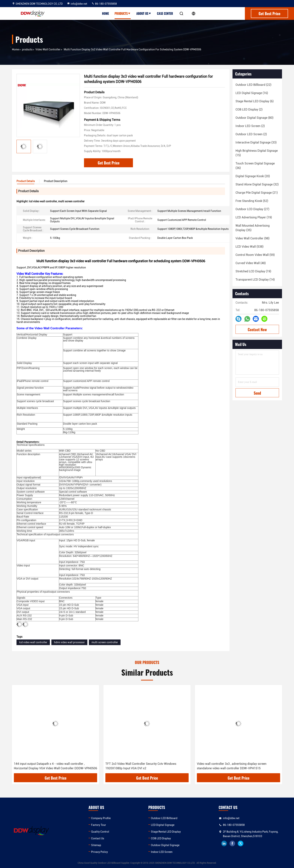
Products (123, 13)
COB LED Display (161, 838)
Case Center (165, 13)
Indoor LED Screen (162, 852)
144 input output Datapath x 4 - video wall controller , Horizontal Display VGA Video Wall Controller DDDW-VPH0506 (55, 766)
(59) (255, 255)
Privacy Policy (99, 852)
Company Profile (101, 818)
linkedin (224, 843)
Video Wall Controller (48, 49)
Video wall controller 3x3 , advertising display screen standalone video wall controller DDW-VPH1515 (232, 766)
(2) (249, 109)
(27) (252, 209)
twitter (241, 843)
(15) (257, 153)
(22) (253, 85)
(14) (255, 280)
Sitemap (96, 845)
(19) (254, 217)
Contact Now (257, 329)
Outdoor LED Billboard (164, 818)
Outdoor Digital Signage (165, 845)
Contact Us (98, 838)
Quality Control (100, 832)
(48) (251, 263)
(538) (249, 247)
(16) (252, 93)
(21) (257, 193)
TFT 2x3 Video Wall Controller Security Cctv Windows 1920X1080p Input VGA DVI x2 (141, 766)
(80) (254, 118)
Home (105, 13)
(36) (255, 166)
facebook (232, 843)
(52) (252, 201)
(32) (257, 184)
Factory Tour (99, 825)
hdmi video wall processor (69, 642)
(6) (255, 101)
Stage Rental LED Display (166, 832)
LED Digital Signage (163, 825)
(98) (252, 238)
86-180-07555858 (104, 4)
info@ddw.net (77, 4)
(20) (253, 176)
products (27, 49)
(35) (253, 228)
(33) (256, 142)
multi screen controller (105, 642)
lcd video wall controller (33, 642)
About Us (144, 13)
